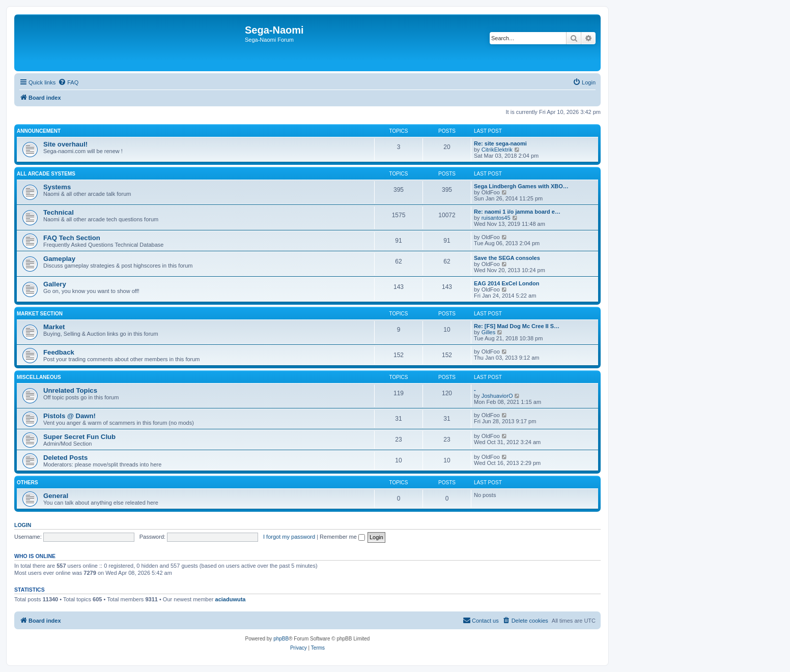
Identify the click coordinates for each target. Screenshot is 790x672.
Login (23, 525)
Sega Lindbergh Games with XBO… (521, 186)
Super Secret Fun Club (79, 437)
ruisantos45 (496, 218)
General (56, 496)
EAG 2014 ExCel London (506, 283)
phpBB (281, 639)
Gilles (489, 332)
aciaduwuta (231, 599)
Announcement (39, 131)
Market (54, 327)
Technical (59, 212)
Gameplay (59, 259)
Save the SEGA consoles (507, 258)
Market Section (40, 314)
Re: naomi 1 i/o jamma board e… (517, 212)
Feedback (59, 352)
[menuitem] (68, 82)
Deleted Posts (65, 458)
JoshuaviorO (497, 396)
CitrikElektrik (497, 150)
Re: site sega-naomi (500, 143)
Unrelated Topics (70, 390)
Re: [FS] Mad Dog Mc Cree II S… (517, 326)
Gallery (55, 284)
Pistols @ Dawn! (69, 416)
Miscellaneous (39, 377)
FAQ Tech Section (72, 238)
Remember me (342, 537)
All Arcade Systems (46, 174)
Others (27, 483)
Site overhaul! (65, 144)
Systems (57, 187)
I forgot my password (289, 537)
